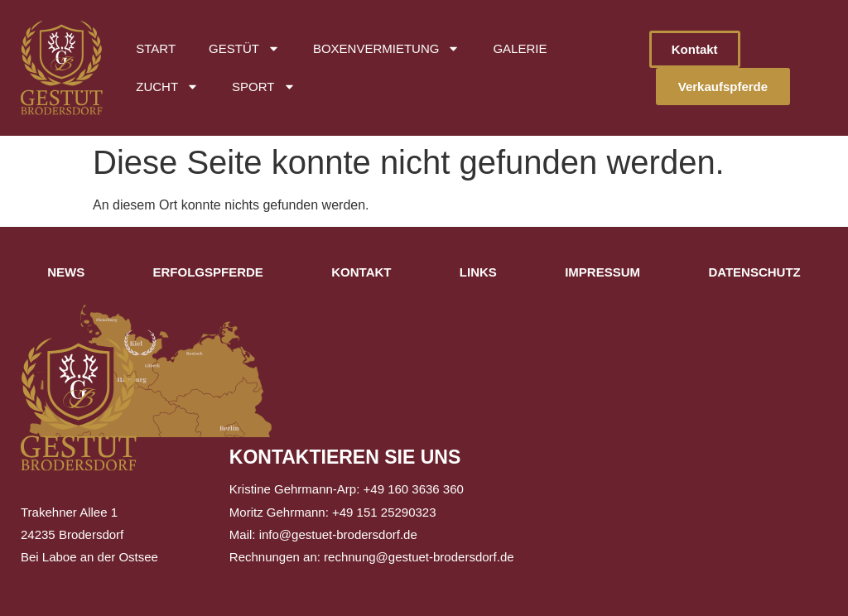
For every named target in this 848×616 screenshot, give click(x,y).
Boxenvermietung (387, 48)
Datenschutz (754, 272)
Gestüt (244, 48)
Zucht (167, 87)
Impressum (602, 272)
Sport (263, 87)
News (66, 272)
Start (156, 48)
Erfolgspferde (208, 272)
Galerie (520, 48)
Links (478, 272)
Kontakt (361, 272)
